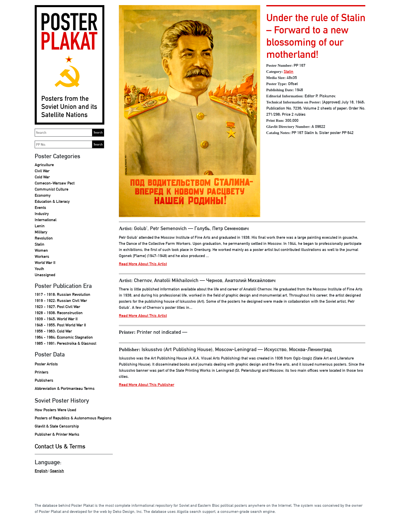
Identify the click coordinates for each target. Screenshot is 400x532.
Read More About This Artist (143, 264)
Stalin (40, 244)
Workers (42, 256)
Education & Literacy (52, 201)
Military (41, 232)
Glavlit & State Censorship (57, 426)
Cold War (42, 177)
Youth (39, 269)
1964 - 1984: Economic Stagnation (64, 337)
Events (40, 208)
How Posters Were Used (55, 410)
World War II (45, 263)
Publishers (44, 380)
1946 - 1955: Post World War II (60, 325)
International (46, 220)
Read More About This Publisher (147, 385)
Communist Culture (52, 189)
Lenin (40, 226)
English (41, 471)
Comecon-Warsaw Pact (55, 183)
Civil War (42, 171)
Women (41, 250)
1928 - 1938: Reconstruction (59, 313)
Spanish (57, 471)
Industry (42, 214)
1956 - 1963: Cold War (53, 331)
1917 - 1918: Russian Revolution (62, 294)
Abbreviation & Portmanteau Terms (65, 388)
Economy (43, 195)
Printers (42, 372)
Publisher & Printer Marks (57, 434)
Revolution (44, 238)
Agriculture (44, 165)
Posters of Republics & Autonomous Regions (73, 418)
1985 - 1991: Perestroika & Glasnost (65, 343)
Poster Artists (46, 364)
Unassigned (45, 275)
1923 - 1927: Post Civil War (57, 307)
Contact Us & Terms (60, 446)
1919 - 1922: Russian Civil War (61, 301)
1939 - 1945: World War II (56, 319)
